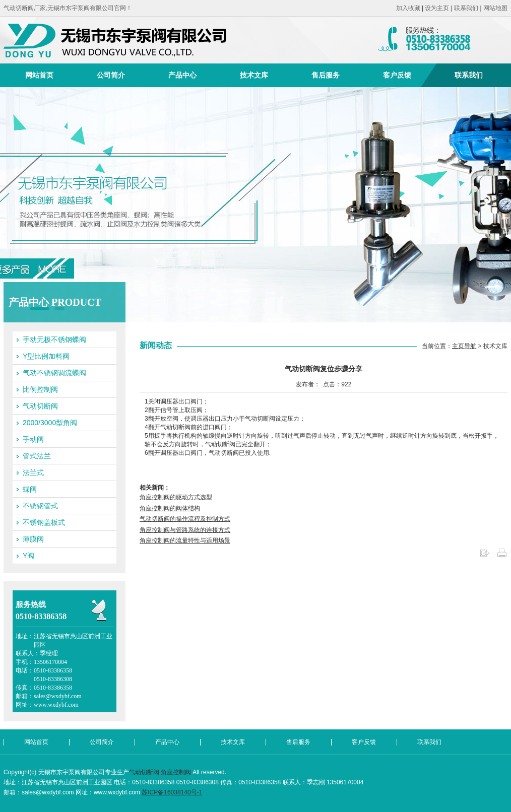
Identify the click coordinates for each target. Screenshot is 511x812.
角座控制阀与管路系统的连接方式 (185, 530)
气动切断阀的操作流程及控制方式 (185, 519)
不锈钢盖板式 (44, 522)
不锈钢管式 (40, 506)
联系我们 (466, 8)
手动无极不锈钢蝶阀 (54, 340)
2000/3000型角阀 (50, 423)
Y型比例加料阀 (46, 356)
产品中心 (182, 75)
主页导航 (464, 346)
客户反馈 (397, 75)
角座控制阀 (176, 772)
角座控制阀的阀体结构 (170, 508)
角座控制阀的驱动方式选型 (176, 497)
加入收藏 (408, 8)
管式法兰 (37, 456)
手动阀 (33, 439)
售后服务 (326, 75)
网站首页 (39, 75)
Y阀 (28, 556)
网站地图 (495, 8)
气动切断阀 (40, 406)
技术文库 (254, 75)
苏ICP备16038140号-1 (172, 792)
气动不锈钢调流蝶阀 (54, 373)
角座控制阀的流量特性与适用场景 (185, 540)
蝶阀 (30, 489)
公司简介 (111, 75)
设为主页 (437, 8)
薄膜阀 (33, 539)
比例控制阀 (40, 389)
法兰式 (33, 472)
